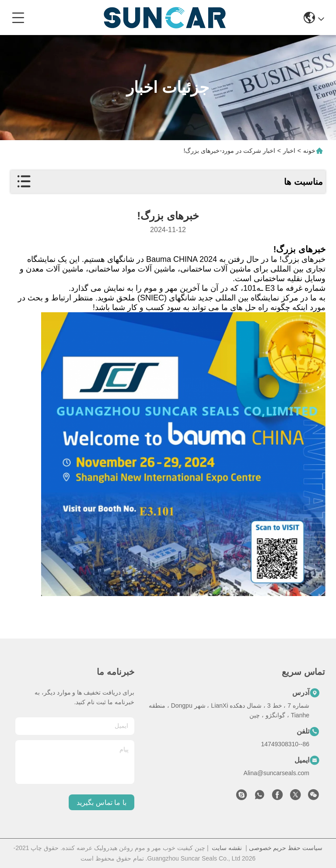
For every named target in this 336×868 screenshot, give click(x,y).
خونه (309, 151)
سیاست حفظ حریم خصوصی (286, 848)
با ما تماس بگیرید (101, 803)
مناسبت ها (303, 182)
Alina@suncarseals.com (276, 773)
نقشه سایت (227, 848)
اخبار (289, 151)
